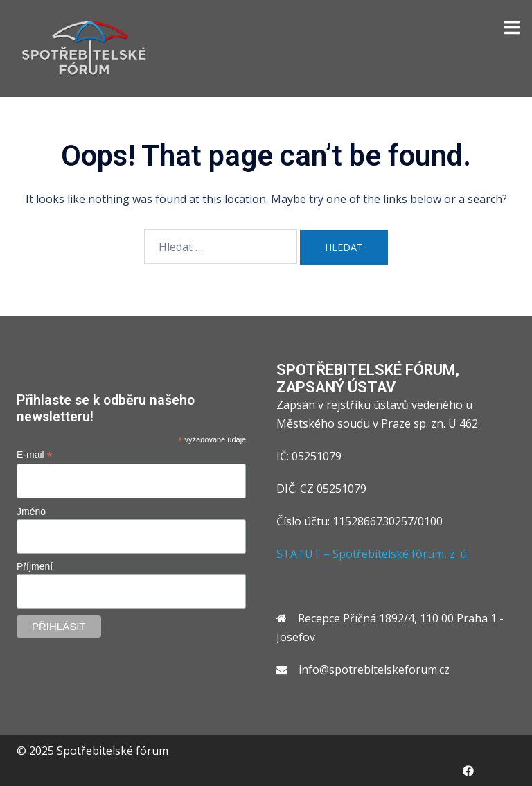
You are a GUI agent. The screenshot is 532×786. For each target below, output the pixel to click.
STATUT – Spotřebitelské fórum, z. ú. (373, 554)
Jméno (31, 512)
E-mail (35, 455)
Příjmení (35, 566)
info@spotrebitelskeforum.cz (374, 670)
